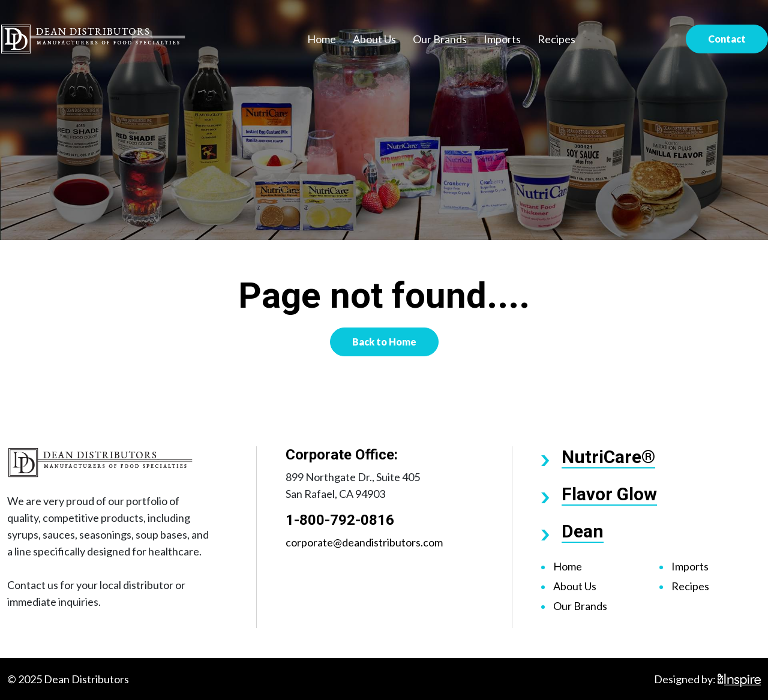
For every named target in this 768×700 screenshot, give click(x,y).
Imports (502, 39)
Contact (727, 39)
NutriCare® (608, 457)
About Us (374, 39)
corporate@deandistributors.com (364, 542)
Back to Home (384, 342)
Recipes (556, 39)
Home (322, 39)
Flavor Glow (609, 494)
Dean (583, 531)
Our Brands (440, 39)
